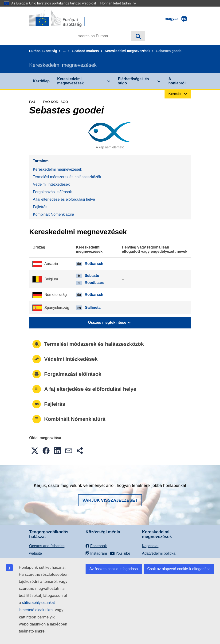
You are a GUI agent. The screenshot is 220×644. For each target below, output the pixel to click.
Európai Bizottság (43, 51)
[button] (35, 451)
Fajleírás (40, 207)
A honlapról (177, 81)
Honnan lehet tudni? (118, 3)
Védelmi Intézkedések (51, 184)
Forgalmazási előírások (52, 192)
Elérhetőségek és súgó (134, 81)
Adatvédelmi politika (159, 553)
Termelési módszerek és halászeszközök (67, 177)
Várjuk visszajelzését (110, 500)
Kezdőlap (41, 81)
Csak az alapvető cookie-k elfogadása (179, 569)
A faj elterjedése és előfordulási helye (64, 199)
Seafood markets (86, 51)
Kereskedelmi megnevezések (128, 51)
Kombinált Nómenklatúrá (53, 214)
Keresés (138, 36)
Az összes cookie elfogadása (114, 569)
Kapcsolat (150, 546)
